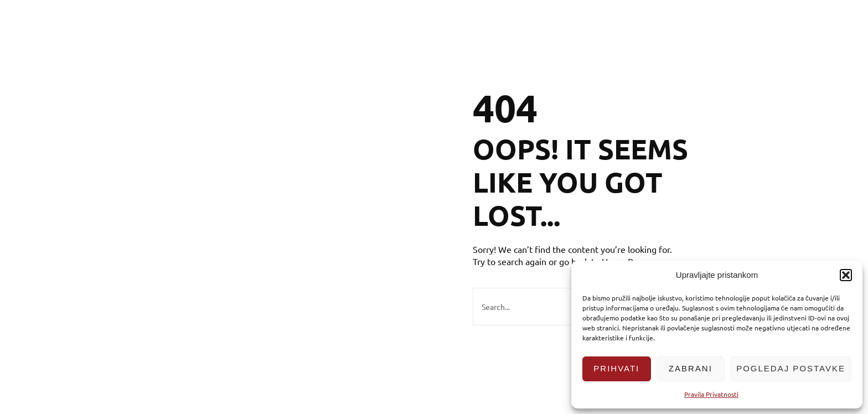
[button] (846, 275)
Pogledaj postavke (791, 368)
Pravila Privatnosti (711, 394)
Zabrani (691, 368)
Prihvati (616, 368)
